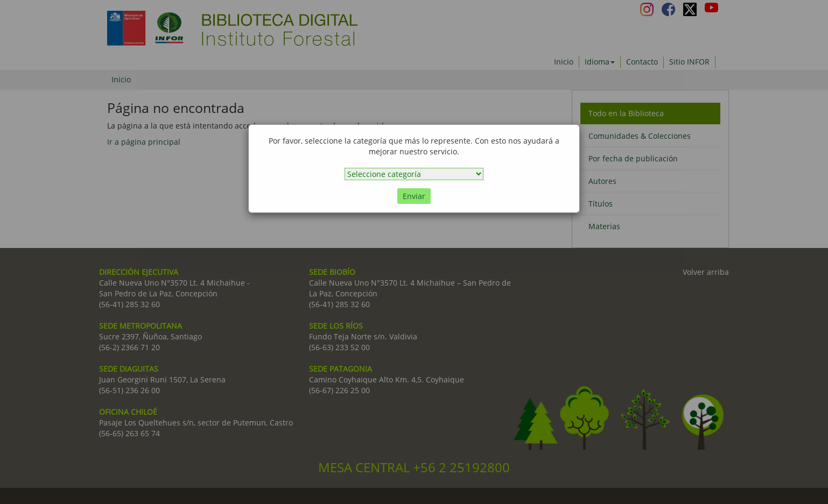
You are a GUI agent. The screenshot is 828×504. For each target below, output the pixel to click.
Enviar (414, 196)
